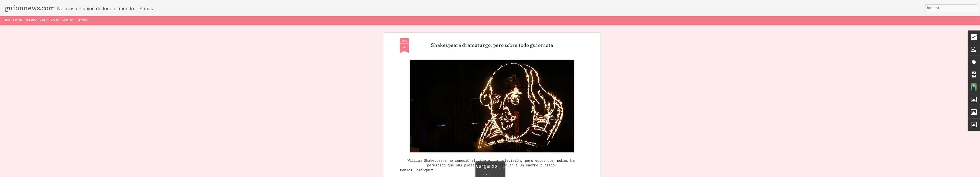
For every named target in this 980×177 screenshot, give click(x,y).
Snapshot (68, 20)
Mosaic (44, 20)
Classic (6, 20)
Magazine (31, 20)
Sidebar (55, 20)
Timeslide (82, 20)
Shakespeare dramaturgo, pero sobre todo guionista (492, 45)
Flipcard (18, 20)
